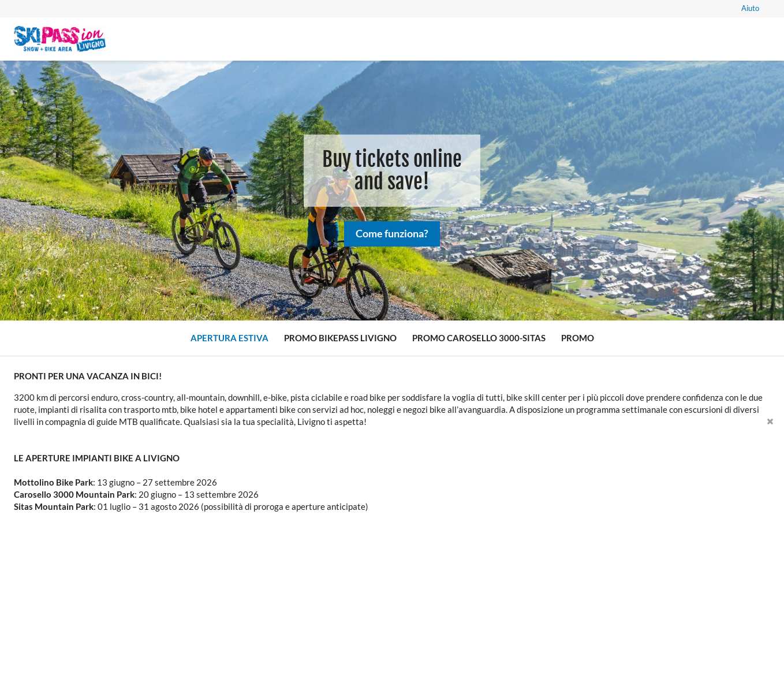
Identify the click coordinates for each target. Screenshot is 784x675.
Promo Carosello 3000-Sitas (479, 338)
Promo (578, 338)
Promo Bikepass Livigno (340, 338)
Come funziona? (392, 237)
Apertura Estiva (229, 338)
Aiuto (750, 8)
